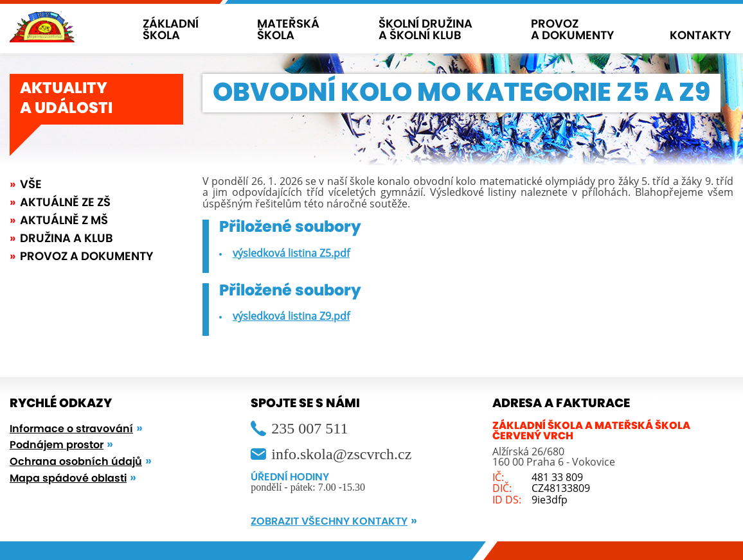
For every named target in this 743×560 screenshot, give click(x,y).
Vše (31, 185)
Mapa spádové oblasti (68, 478)
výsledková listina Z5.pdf (291, 253)
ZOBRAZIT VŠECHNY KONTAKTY (329, 521)
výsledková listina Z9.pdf (291, 316)
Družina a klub (67, 239)
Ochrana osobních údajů (76, 462)
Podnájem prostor (57, 445)
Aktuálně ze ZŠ (65, 203)
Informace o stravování (71, 429)
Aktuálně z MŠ (64, 221)
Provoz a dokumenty (86, 257)
